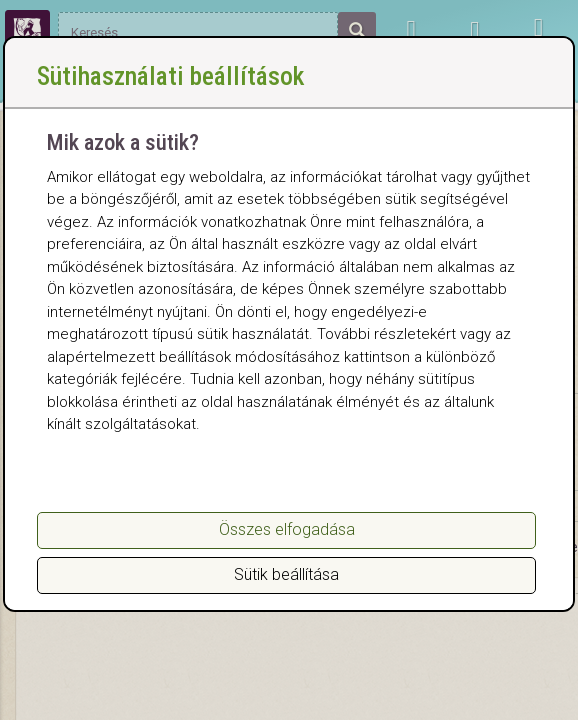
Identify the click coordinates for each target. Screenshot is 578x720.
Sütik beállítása (286, 574)
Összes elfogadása (287, 529)
